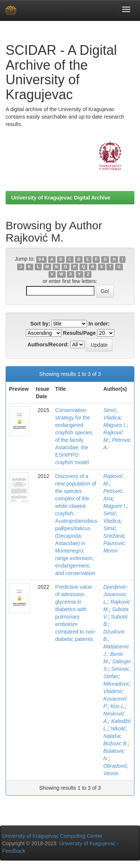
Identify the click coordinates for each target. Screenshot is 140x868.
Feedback (14, 851)
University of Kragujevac (88, 843)
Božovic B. (116, 743)
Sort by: (40, 324)
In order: (99, 324)
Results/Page (80, 333)
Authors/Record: (48, 345)
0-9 (41, 259)
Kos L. (118, 706)
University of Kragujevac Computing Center (52, 836)
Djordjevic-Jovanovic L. (116, 594)
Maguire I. (115, 425)
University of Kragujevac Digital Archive (61, 198)
